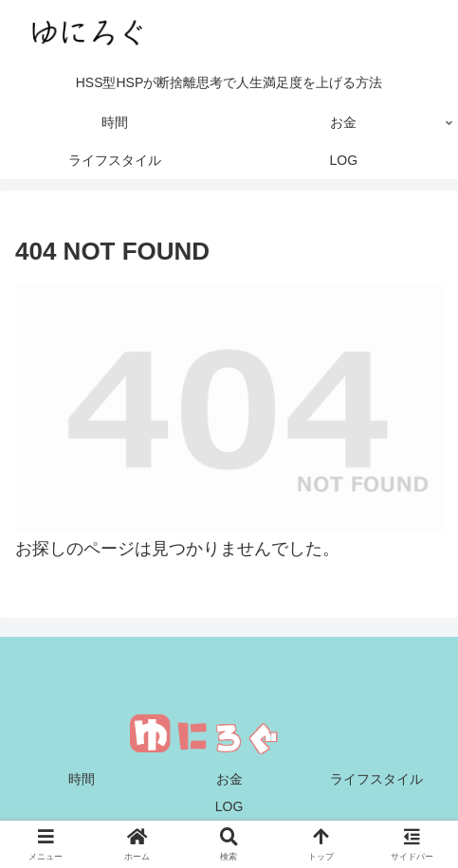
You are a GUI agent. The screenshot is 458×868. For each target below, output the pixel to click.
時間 (82, 779)
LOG (229, 806)
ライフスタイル (376, 779)
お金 (229, 779)
